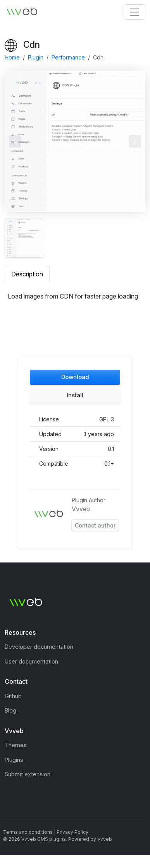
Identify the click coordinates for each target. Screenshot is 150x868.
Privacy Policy (72, 832)
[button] (75, 377)
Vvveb (81, 509)
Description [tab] (27, 274)
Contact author (95, 525)
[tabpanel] (75, 299)
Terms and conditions (28, 832)
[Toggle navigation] (134, 12)
